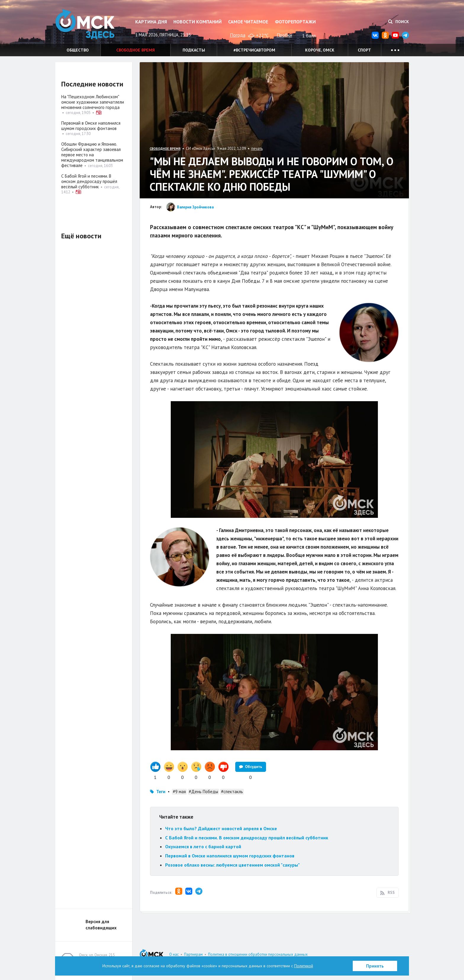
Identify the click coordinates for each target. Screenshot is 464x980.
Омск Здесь (85, 24)
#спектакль (232, 792)
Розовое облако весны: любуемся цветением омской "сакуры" (232, 865)
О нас (174, 954)
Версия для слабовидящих (101, 925)
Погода (238, 35)
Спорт (364, 50)
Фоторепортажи (295, 22)
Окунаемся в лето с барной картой (203, 846)
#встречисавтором (254, 50)
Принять (375, 966)
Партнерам (193, 954)
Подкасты (194, 50)
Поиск (399, 22)
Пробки (284, 35)
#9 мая (179, 792)
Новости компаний (198, 22)
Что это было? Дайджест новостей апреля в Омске (221, 828)
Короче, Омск (320, 50)
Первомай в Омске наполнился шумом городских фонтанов (230, 856)
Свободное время (136, 50)
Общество (78, 50)
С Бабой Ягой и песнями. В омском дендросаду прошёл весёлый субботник (247, 838)
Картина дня (151, 22)
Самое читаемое (248, 22)
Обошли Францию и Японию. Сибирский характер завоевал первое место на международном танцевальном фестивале (92, 155)
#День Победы (203, 792)
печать (257, 148)
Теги (161, 792)
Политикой (304, 966)
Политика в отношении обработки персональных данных (258, 954)
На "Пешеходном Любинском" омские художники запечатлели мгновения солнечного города (93, 102)
